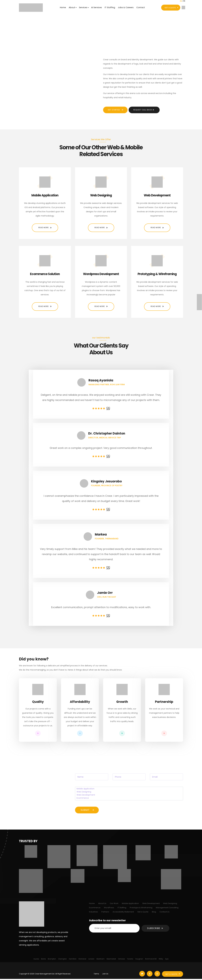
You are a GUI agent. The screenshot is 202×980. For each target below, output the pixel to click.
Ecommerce (129, 799)
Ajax (167, 960)
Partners (105, 913)
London (91, 960)
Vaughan (139, 960)
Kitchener (82, 960)
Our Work (114, 905)
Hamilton (73, 960)
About (71, 8)
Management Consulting (167, 909)
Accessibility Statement (123, 913)
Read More (44, 229)
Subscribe (154, 929)
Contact (142, 8)
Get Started (115, 111)
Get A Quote (171, 975)
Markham (101, 960)
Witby (161, 960)
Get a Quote (143, 913)
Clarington (62, 960)
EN (181, 2)
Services (83, 8)
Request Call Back (146, 111)
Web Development (129, 796)
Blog (154, 913)
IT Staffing (110, 8)
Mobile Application (129, 790)
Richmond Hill (151, 960)
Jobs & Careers (126, 8)
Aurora (36, 960)
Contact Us (164, 913)
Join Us (105, 975)
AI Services (96, 8)
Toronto (130, 960)
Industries (93, 913)
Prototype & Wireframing (141, 909)
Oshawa (121, 960)
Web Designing (129, 793)
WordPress (109, 909)
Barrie (43, 960)
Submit (85, 811)
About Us (102, 905)
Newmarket (111, 960)
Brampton (52, 960)
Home (62, 8)
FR (184, 2)
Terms (96, 975)
